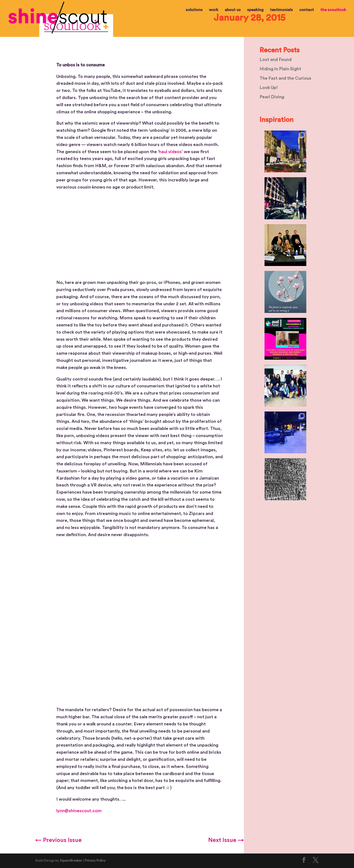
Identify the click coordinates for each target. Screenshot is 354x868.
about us (233, 10)
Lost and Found (276, 59)
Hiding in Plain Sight (280, 69)
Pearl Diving (272, 97)
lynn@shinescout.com (79, 811)
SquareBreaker (71, 861)
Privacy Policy (95, 861)
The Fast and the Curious (285, 78)
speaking (255, 10)
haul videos (170, 152)
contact (307, 10)
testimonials (281, 10)
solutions (194, 10)
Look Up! (269, 88)
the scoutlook (333, 10)
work (214, 10)
